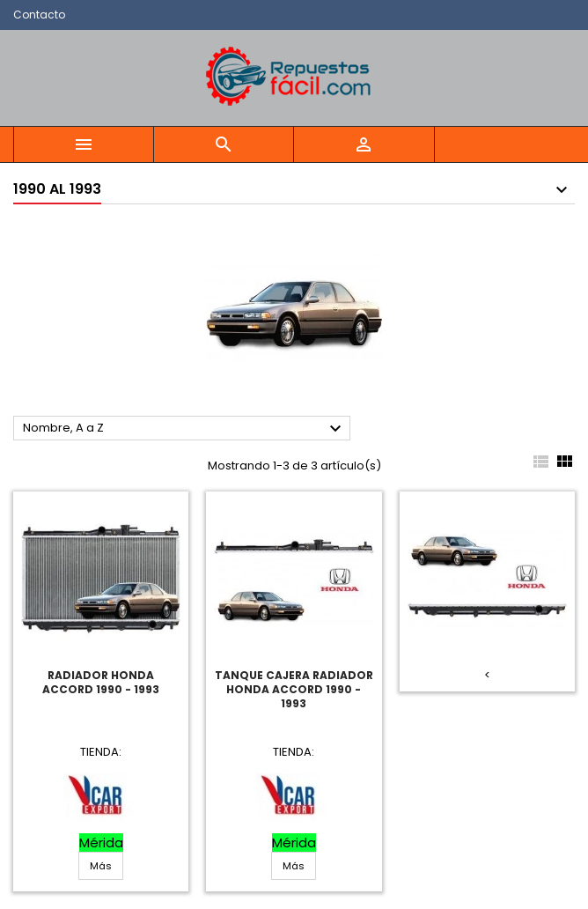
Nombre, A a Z (184, 429)
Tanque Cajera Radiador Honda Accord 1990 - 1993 (294, 689)
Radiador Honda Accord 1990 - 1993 (101, 682)
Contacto (39, 15)
